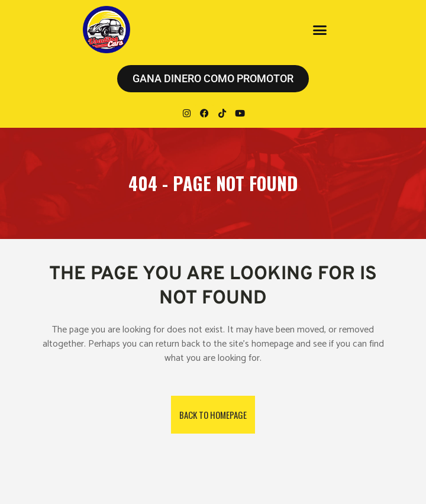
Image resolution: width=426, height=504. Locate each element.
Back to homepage (213, 415)
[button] (319, 30)
